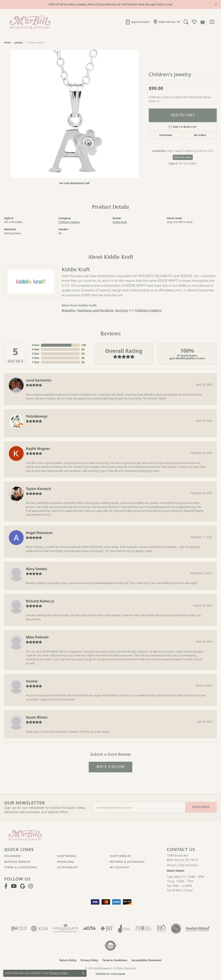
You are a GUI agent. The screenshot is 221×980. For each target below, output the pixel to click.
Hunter (32, 681)
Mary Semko (36, 569)
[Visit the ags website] (66, 929)
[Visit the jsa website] (176, 929)
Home (7, 43)
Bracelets (69, 310)
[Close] (216, 5)
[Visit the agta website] (89, 929)
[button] (186, 22)
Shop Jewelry (121, 856)
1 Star (36, 362)
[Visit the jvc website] (143, 929)
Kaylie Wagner (38, 449)
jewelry (19, 43)
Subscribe (201, 807)
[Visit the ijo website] (19, 929)
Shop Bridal (67, 856)
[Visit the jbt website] (107, 929)
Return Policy (68, 960)
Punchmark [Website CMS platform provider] (118, 974)
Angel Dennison (39, 533)
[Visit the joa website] (124, 929)
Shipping (166, 135)
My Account (120, 867)
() (83, 345)
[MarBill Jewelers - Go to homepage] (25, 835)
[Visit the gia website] (40, 929)
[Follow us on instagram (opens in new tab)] (31, 886)
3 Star (36, 354)
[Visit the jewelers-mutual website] (198, 929)
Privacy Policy (90, 960)
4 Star (36, 349)
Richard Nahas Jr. (40, 601)
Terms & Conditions (21, 867)
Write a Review (110, 767)
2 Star (36, 358)
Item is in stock (183, 157)
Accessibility (68, 867)
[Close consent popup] (83, 973)
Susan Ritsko (37, 717)
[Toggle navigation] (213, 22)
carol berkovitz (39, 380)
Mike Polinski (37, 637)
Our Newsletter (25, 803)
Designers (13, 856)
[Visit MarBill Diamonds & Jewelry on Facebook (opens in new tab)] (6, 886)
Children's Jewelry (69, 222)
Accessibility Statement (146, 960)
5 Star (36, 345)
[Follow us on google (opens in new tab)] (23, 886)
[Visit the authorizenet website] (110, 946)
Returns (200, 135)
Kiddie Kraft (120, 222)
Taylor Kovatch (38, 489)
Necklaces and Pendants (95, 310)
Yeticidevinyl (37, 416)
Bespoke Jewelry (18, 862)
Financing (65, 862)
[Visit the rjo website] (161, 929)
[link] (138, 22)
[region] (74, 114)
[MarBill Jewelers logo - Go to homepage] (29, 22)
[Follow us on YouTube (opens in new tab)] (14, 886)
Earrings (122, 310)
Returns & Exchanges (127, 862)
